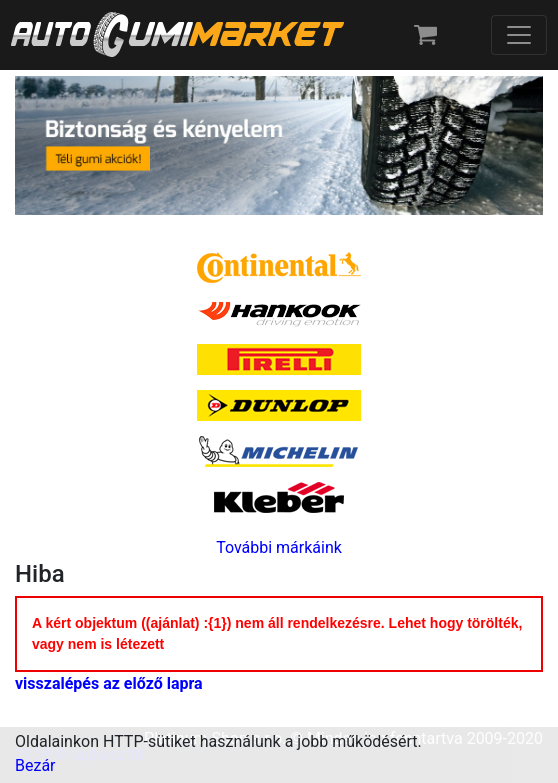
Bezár (35, 765)
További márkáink (279, 547)
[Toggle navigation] (519, 35)
